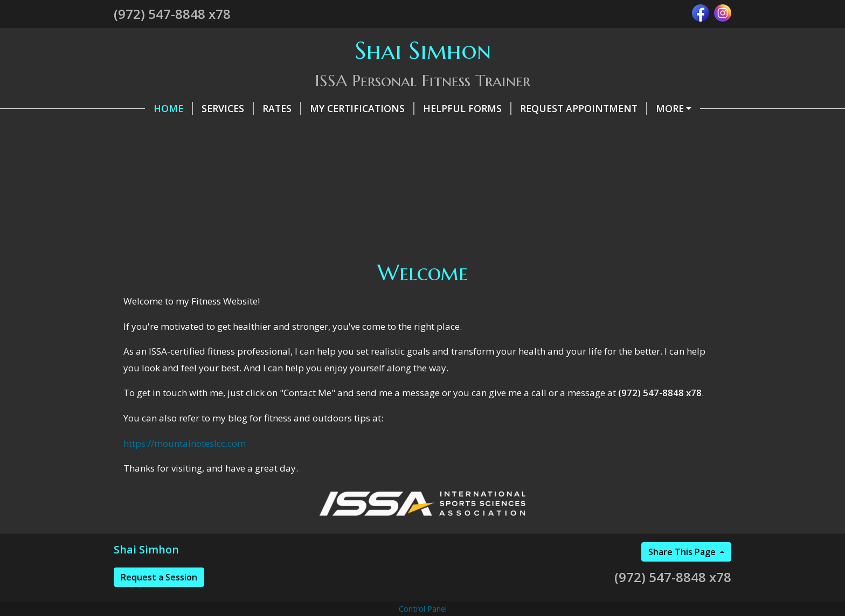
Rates (251, 108)
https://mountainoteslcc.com (185, 466)
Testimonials (665, 108)
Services (196, 108)
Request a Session (159, 600)
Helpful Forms (436, 108)
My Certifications (331, 108)
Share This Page (683, 575)
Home (142, 108)
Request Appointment (552, 108)
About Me (229, 131)
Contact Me (159, 131)
